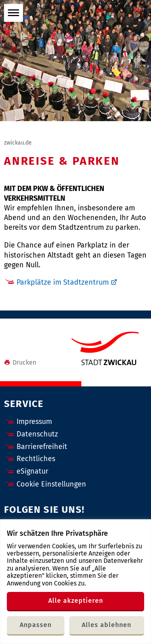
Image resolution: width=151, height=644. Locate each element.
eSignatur (32, 471)
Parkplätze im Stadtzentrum (63, 282)
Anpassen (36, 625)
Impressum (34, 422)
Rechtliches (36, 459)
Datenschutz (37, 434)
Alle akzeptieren (76, 601)
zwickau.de (18, 143)
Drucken (20, 362)
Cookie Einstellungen (51, 484)
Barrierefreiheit (42, 447)
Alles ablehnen (107, 625)
